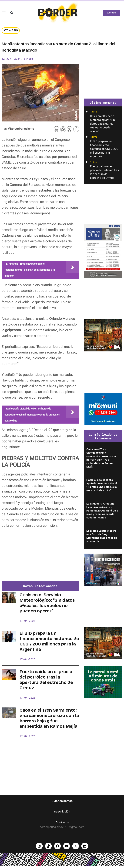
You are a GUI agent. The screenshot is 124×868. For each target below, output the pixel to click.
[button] (11, 14)
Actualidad (11, 31)
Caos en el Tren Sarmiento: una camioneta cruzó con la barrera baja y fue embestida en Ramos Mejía (49, 720)
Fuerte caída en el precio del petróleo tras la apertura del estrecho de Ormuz (46, 681)
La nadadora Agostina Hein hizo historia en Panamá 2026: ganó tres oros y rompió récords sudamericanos (102, 512)
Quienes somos (62, 802)
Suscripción (62, 813)
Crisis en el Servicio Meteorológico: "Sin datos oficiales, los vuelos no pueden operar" (47, 604)
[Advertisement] (40, 559)
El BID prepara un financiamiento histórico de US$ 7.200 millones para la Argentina (49, 643)
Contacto (62, 824)
